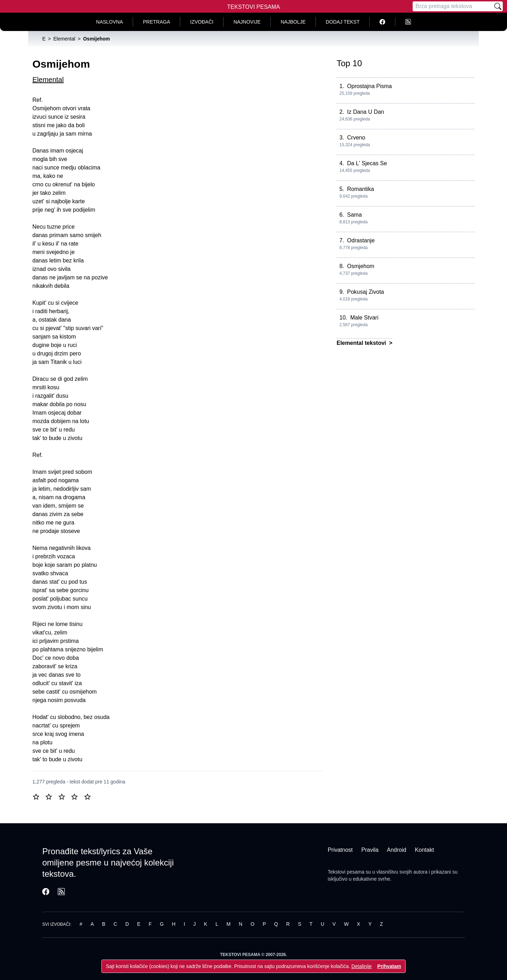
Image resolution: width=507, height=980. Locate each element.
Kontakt (424, 850)
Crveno (356, 138)
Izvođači (202, 22)
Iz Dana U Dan (366, 112)
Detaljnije (362, 966)
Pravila (370, 850)
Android (397, 850)
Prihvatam (389, 966)
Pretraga (157, 22)
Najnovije (247, 22)
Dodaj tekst (343, 22)
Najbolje (293, 22)
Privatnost (340, 850)
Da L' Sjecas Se (367, 163)
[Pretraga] (453, 6)
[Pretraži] (498, 6)
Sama (355, 215)
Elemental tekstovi (362, 343)
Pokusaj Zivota (366, 292)
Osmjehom (361, 266)
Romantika (361, 189)
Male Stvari (364, 318)
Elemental (48, 80)
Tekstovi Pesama (254, 7)
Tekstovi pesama (346, 872)
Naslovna (109, 22)
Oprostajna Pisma (370, 86)
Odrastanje (361, 240)
